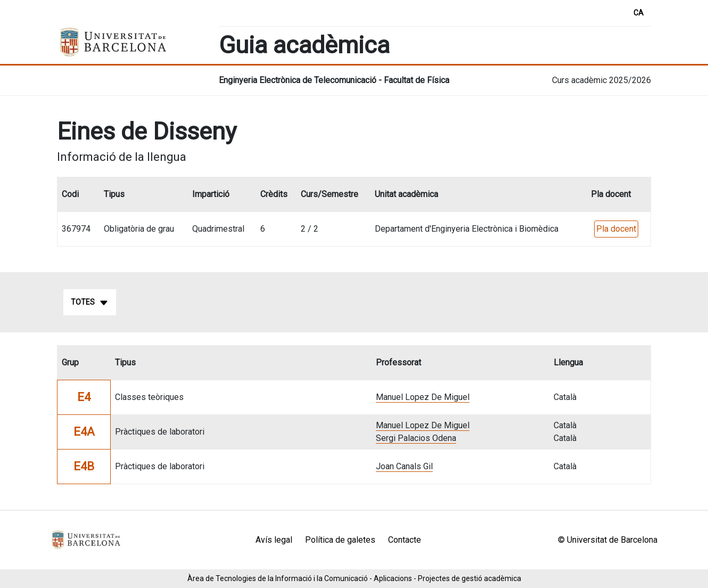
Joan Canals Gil (404, 466)
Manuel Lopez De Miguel (423, 397)
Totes (90, 303)
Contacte (405, 540)
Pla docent (616, 229)
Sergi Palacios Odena (416, 438)
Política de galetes (340, 540)
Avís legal (274, 540)
